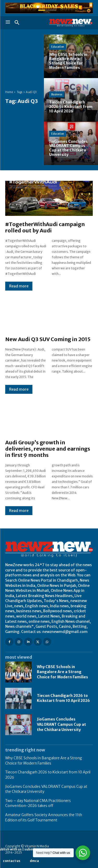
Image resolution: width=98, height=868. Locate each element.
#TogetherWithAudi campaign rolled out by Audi (45, 227)
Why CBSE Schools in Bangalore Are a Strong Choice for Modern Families (62, 672)
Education (58, 47)
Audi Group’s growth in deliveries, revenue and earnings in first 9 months (48, 449)
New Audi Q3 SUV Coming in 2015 (48, 339)
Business (57, 94)
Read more (19, 286)
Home (9, 92)
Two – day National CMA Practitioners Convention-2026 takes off (38, 803)
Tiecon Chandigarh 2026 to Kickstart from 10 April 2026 (63, 698)
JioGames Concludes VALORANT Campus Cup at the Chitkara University (61, 724)
